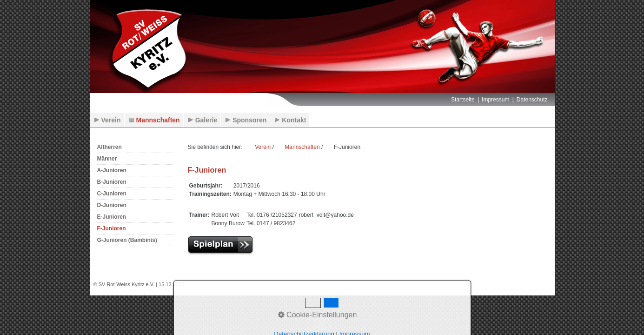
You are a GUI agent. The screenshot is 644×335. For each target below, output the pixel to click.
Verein (111, 120)
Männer (107, 159)
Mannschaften (158, 120)
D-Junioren (112, 205)
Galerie (206, 120)
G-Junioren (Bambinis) (127, 240)
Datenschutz (532, 100)
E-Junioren (112, 217)
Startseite (463, 100)
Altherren (110, 147)
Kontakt (294, 120)
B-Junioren (112, 182)
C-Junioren (112, 194)
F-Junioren (112, 228)
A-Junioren (112, 170)
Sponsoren (249, 120)
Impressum (495, 100)
